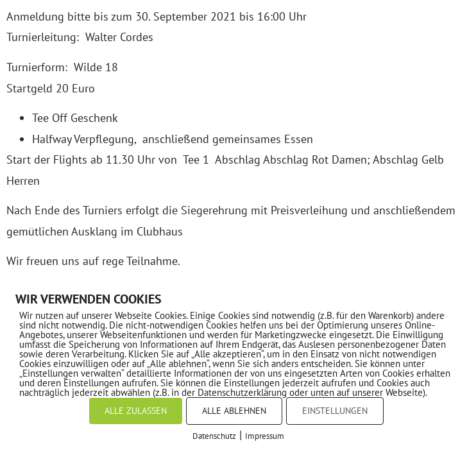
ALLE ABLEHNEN (234, 411)
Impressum (265, 436)
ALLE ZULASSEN (136, 411)
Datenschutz (214, 436)
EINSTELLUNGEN (335, 411)
